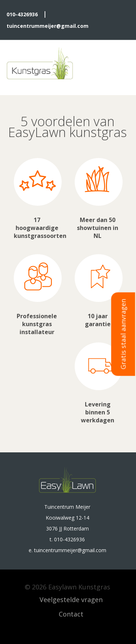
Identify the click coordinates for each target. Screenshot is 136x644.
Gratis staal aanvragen (123, 334)
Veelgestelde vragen (71, 600)
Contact (71, 614)
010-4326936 (22, 14)
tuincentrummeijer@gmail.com (48, 26)
